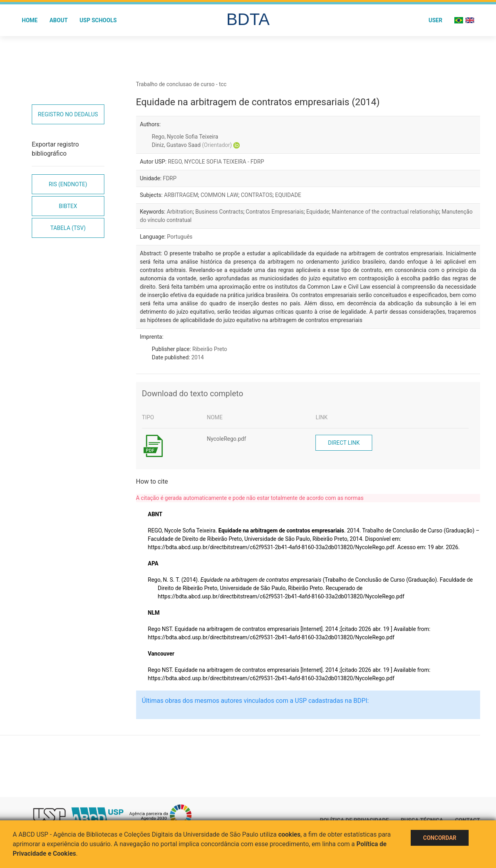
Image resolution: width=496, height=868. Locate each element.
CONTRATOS (257, 195)
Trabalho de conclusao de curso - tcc (181, 84)
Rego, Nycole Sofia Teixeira (185, 137)
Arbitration (180, 212)
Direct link (344, 443)
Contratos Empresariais (275, 212)
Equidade (318, 212)
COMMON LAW (219, 195)
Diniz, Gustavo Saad (192, 145)
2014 (197, 357)
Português (180, 237)
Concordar (440, 838)
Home (30, 20)
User (435, 20)
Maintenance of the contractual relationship (385, 212)
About (59, 20)
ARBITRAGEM (181, 195)
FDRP (169, 178)
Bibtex (68, 206)
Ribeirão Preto (210, 349)
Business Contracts (219, 212)
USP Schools (98, 20)
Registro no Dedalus (68, 114)
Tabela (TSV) (68, 228)
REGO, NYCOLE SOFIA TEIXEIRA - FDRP (216, 162)
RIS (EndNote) (68, 184)
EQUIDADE (288, 195)
